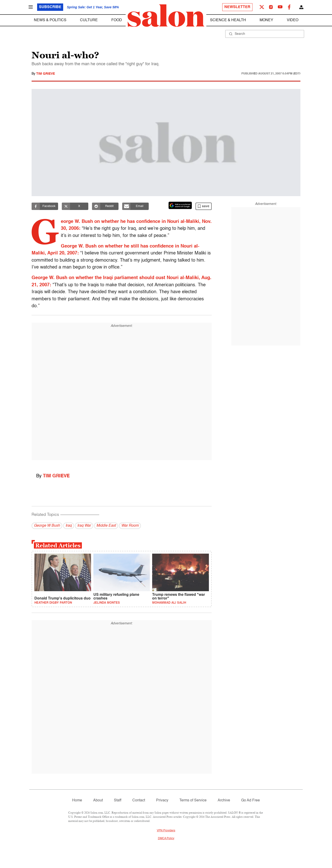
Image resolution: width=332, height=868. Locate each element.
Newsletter (237, 7)
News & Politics (50, 20)
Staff (118, 800)
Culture (89, 20)
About (98, 800)
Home (77, 800)
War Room (130, 526)
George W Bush (47, 526)
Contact (139, 800)
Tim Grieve (46, 74)
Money (266, 20)
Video (293, 20)
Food (117, 20)
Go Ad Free (250, 800)
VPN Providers (166, 831)
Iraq (69, 526)
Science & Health (228, 20)
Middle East (106, 526)
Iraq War (84, 526)
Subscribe (50, 7)
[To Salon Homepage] (166, 16)
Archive (224, 800)
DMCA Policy (166, 838)
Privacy (162, 800)
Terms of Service (193, 800)
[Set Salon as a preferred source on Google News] (180, 205)
